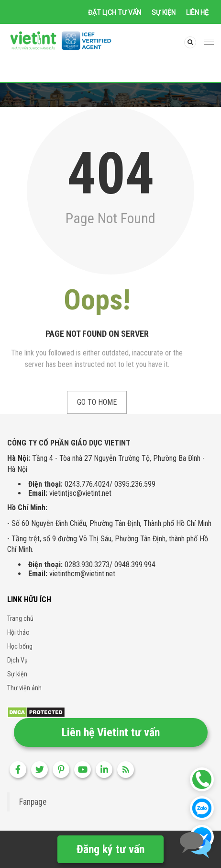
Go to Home (97, 402)
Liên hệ (197, 12)
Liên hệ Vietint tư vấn (111, 732)
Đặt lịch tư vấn (115, 12)
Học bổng (20, 646)
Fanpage (33, 802)
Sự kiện (164, 12)
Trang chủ (20, 618)
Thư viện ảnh (24, 688)
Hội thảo (18, 632)
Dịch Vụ (17, 660)
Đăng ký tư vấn (110, 849)
